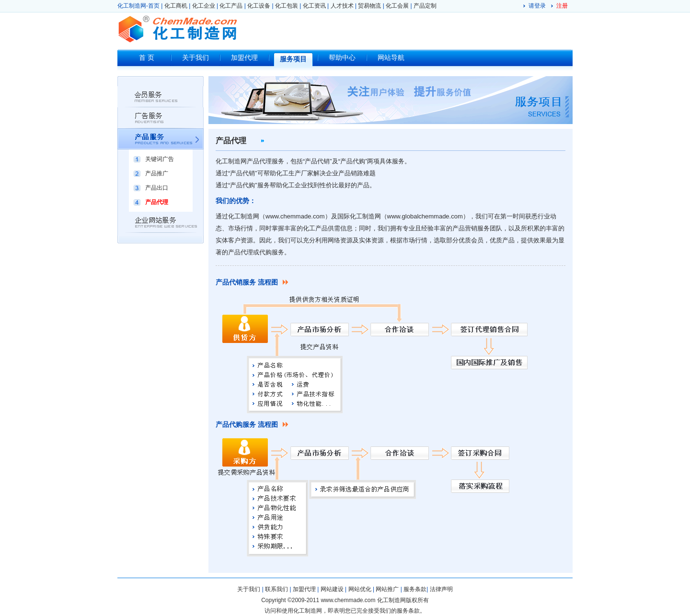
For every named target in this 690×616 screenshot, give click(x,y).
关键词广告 (160, 159)
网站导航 (391, 58)
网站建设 (332, 589)
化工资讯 (314, 6)
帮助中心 (342, 58)
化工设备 (259, 6)
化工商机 (176, 6)
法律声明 (441, 589)
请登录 (537, 6)
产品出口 (157, 188)
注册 (562, 6)
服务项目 (293, 59)
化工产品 (231, 6)
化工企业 (204, 6)
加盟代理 (244, 58)
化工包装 (287, 6)
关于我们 (195, 58)
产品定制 (425, 6)
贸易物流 (369, 6)
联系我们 (276, 589)
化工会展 (397, 6)
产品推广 (157, 173)
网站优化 (360, 589)
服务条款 (415, 589)
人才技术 (342, 6)
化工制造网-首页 (138, 6)
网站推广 (387, 589)
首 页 (147, 58)
